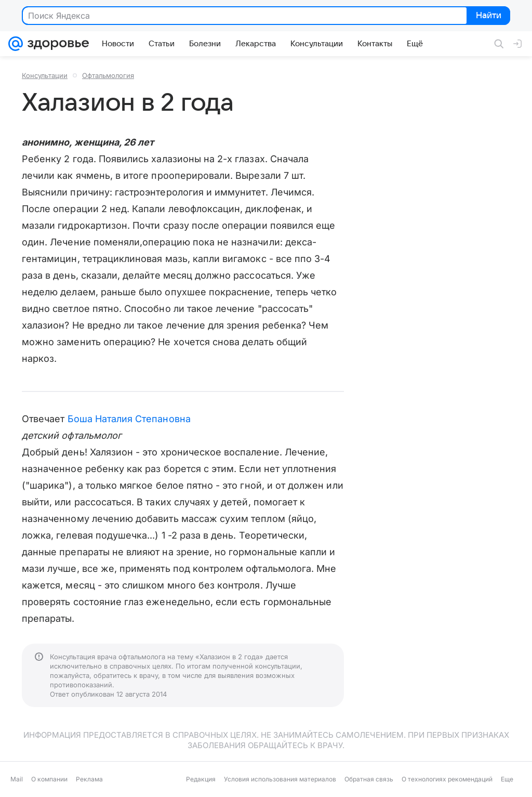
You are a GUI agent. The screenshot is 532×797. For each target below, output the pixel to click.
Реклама (89, 779)
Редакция (201, 779)
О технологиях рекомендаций (447, 779)
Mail (17, 779)
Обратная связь (369, 779)
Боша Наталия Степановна (129, 419)
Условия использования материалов (280, 779)
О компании (49, 779)
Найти (488, 16)
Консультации (45, 75)
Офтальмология (108, 75)
